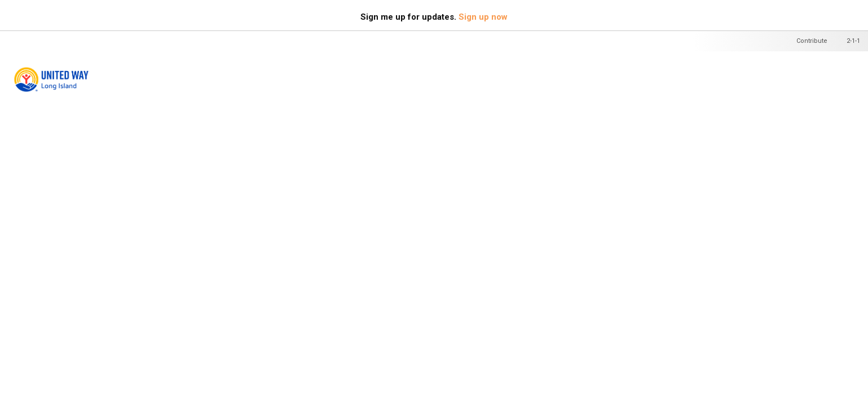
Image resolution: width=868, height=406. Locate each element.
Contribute (812, 41)
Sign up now (483, 17)
